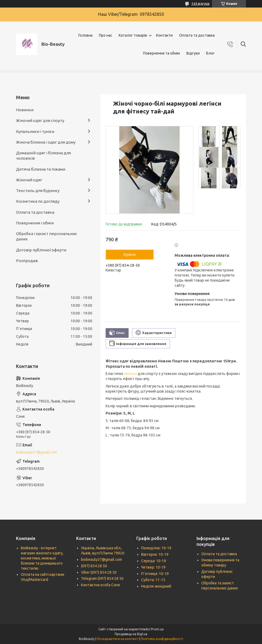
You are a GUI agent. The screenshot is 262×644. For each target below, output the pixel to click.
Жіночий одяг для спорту (40, 120)
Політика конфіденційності (162, 639)
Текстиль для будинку (38, 191)
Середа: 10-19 (154, 561)
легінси (130, 374)
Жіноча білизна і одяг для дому (46, 142)
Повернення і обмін (35, 223)
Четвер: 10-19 (153, 567)
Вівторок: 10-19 (155, 554)
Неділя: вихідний (156, 586)
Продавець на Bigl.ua (131, 634)
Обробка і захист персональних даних (47, 236)
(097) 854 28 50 (94, 566)
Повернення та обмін (161, 53)
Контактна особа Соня (100, 585)
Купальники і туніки (35, 131)
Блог (210, 53)
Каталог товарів (133, 35)
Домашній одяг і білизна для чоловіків (43, 156)
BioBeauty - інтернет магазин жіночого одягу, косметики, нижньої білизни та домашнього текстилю (42, 558)
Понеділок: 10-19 (156, 548)
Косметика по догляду (38, 201)
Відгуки (193, 53)
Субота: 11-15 (153, 580)
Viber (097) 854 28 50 (99, 572)
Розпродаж (27, 261)
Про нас (106, 35)
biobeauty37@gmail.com (36, 452)
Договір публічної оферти (41, 250)
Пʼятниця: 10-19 (155, 574)
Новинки (25, 110)
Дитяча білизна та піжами (41, 169)
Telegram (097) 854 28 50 (102, 578)
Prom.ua (157, 629)
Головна (85, 35)
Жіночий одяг (29, 180)
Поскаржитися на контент (118, 639)
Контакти (164, 35)
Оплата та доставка (197, 35)
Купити (130, 255)
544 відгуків (200, 4)
